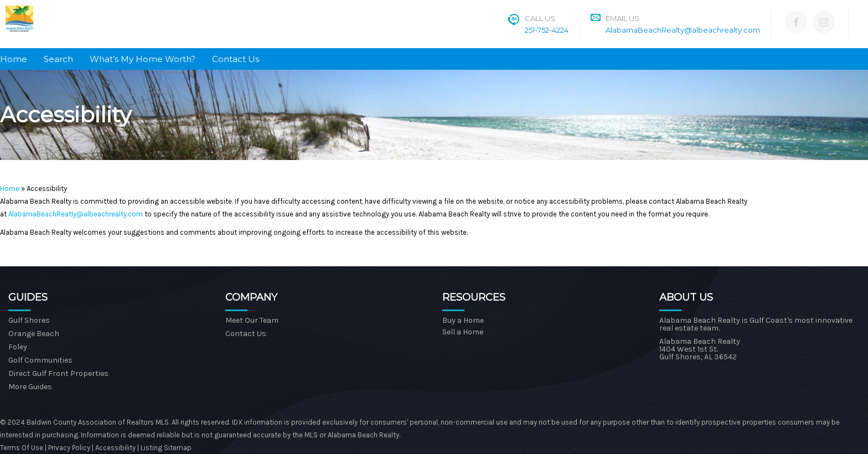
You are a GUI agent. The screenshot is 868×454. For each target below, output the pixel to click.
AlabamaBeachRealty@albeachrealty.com (683, 30)
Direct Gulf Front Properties (58, 373)
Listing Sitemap (166, 448)
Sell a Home (463, 332)
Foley (18, 347)
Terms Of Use (22, 448)
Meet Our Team (252, 320)
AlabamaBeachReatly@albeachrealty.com (76, 214)
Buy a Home (463, 320)
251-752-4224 (547, 30)
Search (58, 59)
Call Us (540, 18)
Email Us (622, 18)
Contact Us (236, 59)
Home (14, 59)
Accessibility (115, 448)
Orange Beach (34, 334)
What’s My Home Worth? (143, 59)
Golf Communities (40, 360)
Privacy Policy (70, 448)
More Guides (30, 387)
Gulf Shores (29, 320)
